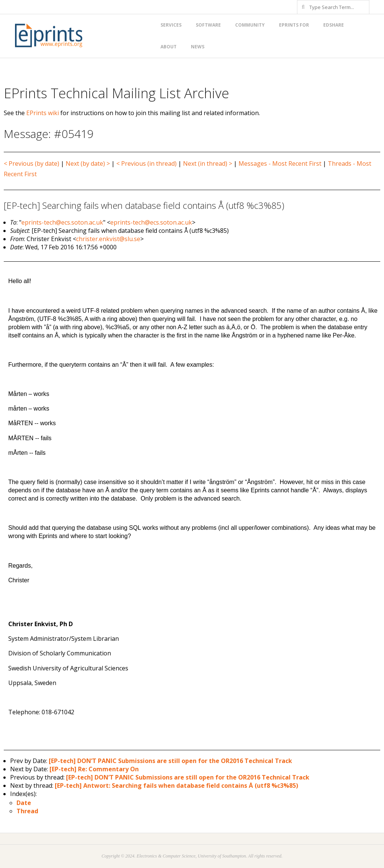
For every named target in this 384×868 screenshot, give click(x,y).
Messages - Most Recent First (280, 163)
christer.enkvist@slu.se (108, 239)
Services (171, 25)
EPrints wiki (43, 113)
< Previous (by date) (31, 163)
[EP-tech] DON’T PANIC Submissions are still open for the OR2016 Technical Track (170, 761)
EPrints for (294, 25)
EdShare (334, 25)
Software (208, 25)
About (169, 47)
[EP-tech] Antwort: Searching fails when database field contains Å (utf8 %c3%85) (176, 786)
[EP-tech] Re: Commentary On (94, 769)
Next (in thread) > (208, 163)
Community (250, 25)
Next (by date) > (88, 163)
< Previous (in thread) (146, 163)
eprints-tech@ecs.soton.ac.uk (62, 222)
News (198, 47)
